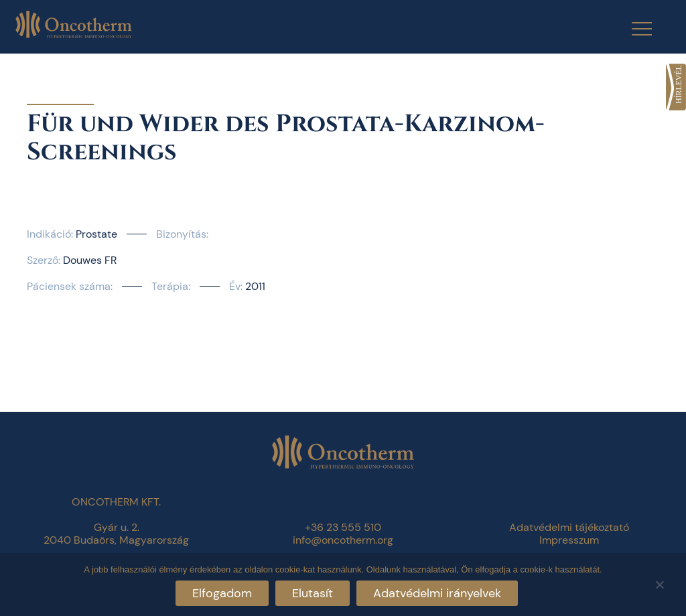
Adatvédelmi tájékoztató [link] (569, 527)
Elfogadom (222, 593)
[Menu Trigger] (633, 28)
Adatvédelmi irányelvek (437, 593)
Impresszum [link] (569, 540)
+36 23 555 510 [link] (343, 527)
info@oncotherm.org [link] (343, 540)
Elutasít (313, 593)
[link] (676, 87)
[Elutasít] (659, 583)
